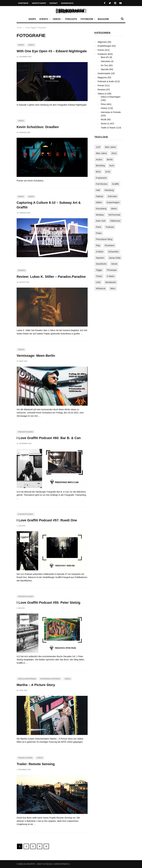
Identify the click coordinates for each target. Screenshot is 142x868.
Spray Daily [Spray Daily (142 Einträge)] (115, 258)
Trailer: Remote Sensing (36, 764)
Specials (105, 69)
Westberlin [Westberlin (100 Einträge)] (111, 282)
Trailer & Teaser (25, 758)
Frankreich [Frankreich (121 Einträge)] (101, 178)
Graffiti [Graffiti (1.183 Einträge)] (115, 184)
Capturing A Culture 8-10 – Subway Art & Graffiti (49, 205)
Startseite (23, 3)
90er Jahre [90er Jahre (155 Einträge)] (101, 153)
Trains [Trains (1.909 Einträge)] (99, 276)
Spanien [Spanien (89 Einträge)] (100, 258)
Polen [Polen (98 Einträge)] (99, 233)
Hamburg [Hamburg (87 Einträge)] (109, 190)
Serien (21, 45)
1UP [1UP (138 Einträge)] (98, 147)
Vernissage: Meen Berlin (36, 356)
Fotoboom (88, 19)
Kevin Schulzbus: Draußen (38, 127)
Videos (57, 19)
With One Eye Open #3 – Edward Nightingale (52, 51)
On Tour (105, 65)
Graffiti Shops (39, 3)
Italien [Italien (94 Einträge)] (99, 202)
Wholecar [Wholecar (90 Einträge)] (101, 288)
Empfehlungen (104, 46)
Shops (32, 19)
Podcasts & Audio (26, 432)
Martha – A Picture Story (36, 685)
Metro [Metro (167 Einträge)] (114, 209)
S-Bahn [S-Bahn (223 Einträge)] (100, 252)
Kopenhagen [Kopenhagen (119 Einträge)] (113, 202)
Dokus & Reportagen (27, 679)
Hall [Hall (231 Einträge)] (98, 190)
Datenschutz (67, 3)
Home (19, 28)
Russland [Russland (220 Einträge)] (109, 245)
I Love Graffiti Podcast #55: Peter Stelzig (48, 603)
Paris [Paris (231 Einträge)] (98, 227)
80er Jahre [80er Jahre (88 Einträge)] (110, 147)
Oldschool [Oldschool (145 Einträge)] (115, 221)
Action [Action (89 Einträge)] (99, 159)
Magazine (103, 19)
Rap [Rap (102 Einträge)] (98, 245)
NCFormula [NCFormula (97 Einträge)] (114, 215)
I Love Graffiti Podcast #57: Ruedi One (47, 520)
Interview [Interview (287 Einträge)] (112, 196)
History (104, 108)
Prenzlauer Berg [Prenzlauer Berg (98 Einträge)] (104, 239)
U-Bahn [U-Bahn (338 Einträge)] (111, 276)
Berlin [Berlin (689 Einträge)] (110, 159)
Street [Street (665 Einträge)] (114, 264)
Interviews (106, 61)
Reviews (22, 270)
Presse (101, 85)
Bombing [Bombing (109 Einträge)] (100, 165)
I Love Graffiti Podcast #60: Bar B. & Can (49, 438)
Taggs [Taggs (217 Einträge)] (99, 270)
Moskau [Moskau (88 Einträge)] (100, 215)
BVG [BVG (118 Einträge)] (98, 172)
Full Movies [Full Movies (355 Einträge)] (102, 184)
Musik (104, 119)
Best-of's (105, 57)
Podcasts (71, 19)
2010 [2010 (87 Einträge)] (114, 153)
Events (44, 19)
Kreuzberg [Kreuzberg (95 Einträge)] (101, 209)
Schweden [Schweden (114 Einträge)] (113, 252)
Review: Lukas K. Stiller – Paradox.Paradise (51, 277)
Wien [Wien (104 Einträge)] (113, 288)
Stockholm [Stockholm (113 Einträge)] (101, 264)
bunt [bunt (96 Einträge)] (112, 165)
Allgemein (102, 42)
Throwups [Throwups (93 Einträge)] (112, 270)
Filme (103, 104)
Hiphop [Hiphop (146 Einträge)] (100, 196)
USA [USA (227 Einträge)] (98, 282)
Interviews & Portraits (50, 679)
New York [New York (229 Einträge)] (101, 221)
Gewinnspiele (104, 73)
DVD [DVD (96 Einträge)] (108, 172)
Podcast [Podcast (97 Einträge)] (110, 227)
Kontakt (54, 3)
